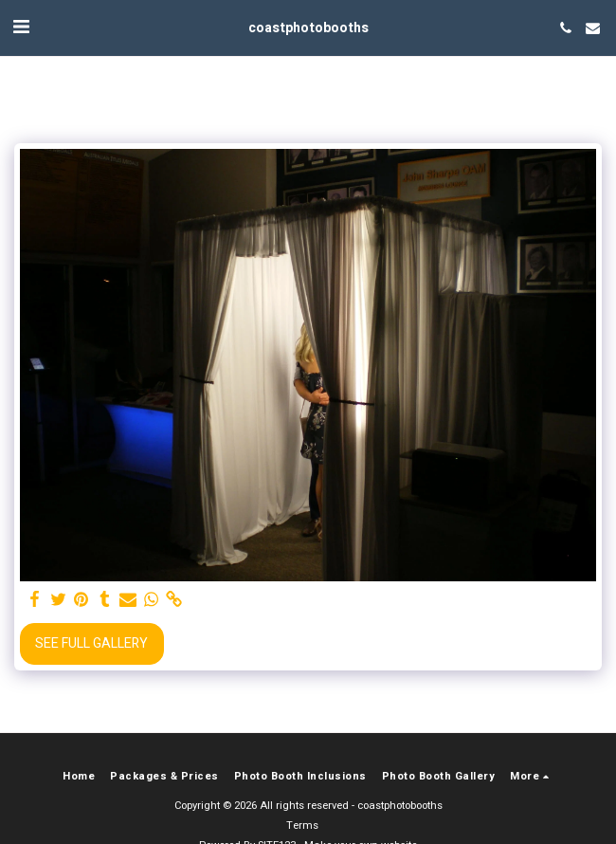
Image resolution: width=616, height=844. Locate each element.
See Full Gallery (91, 643)
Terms (302, 826)
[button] (21, 27)
